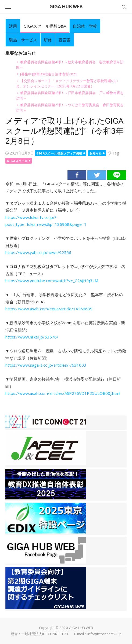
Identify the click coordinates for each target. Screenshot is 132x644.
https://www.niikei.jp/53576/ (32, 337)
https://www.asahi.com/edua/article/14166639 (49, 309)
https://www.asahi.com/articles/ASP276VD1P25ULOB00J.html (63, 393)
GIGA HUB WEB (66, 7)
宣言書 (65, 40)
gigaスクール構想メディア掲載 (59, 153)
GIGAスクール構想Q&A (45, 26)
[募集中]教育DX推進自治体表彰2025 (49, 74)
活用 (13, 26)
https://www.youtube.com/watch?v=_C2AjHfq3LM (52, 281)
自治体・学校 (85, 26)
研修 (48, 40)
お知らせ (96, 153)
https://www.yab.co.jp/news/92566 (38, 252)
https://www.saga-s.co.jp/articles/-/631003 (46, 365)
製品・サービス (23, 40)
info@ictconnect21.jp (104, 634)
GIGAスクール (17, 161)
